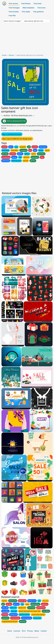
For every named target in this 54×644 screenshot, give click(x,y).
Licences (17, 631)
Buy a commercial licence (12, 134)
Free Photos (26, 4)
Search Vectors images (12, 21)
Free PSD (12, 16)
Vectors (11, 55)
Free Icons (42, 8)
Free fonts (38, 4)
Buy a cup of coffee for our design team (17, 139)
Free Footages (14, 8)
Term (24, 631)
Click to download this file (14, 121)
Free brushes (14, 12)
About (37, 631)
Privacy (30, 631)
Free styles (26, 12)
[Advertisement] (27, 39)
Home (4, 55)
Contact (44, 631)
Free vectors (13, 4)
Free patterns (38, 12)
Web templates (29, 8)
